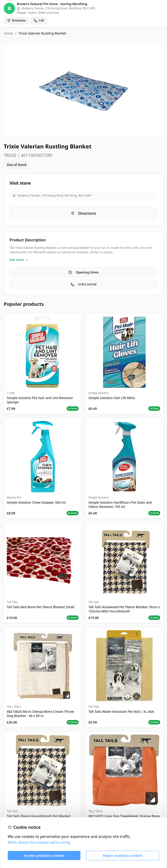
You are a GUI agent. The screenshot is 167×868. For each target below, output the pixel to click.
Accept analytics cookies (44, 855)
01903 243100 (84, 284)
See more (19, 260)
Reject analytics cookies (123, 855)
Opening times (84, 272)
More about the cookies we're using (39, 842)
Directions (83, 213)
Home (8, 33)
